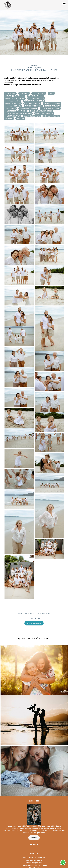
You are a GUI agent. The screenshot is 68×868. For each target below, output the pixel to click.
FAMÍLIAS (8, 96)
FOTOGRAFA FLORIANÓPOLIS (15, 98)
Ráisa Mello (9, 118)
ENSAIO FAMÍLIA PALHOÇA (44, 113)
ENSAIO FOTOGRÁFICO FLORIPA (16, 111)
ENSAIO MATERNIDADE (36, 96)
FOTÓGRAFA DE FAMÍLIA (52, 103)
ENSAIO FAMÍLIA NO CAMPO (50, 108)
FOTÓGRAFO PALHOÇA (32, 103)
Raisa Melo (20, 118)
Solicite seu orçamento (34, 623)
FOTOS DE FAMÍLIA (39, 93)
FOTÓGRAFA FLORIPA (53, 106)
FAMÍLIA (51, 93)
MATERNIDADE (19, 96)
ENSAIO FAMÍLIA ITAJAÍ (12, 116)
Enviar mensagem (35, 856)
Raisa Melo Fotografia (51, 116)
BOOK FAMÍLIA (24, 93)
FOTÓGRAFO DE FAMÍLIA (13, 106)
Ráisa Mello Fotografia (32, 116)
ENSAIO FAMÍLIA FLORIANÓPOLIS (41, 111)
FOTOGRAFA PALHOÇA (13, 101)
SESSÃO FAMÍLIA (10, 108)
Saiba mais (34, 833)
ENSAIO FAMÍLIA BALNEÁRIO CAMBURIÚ (18, 113)
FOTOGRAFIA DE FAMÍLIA (33, 106)
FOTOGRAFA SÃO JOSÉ (36, 98)
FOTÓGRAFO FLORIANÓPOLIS (34, 101)
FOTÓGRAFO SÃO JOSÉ (13, 103)
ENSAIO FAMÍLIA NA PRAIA (28, 108)
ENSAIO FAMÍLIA (10, 93)
